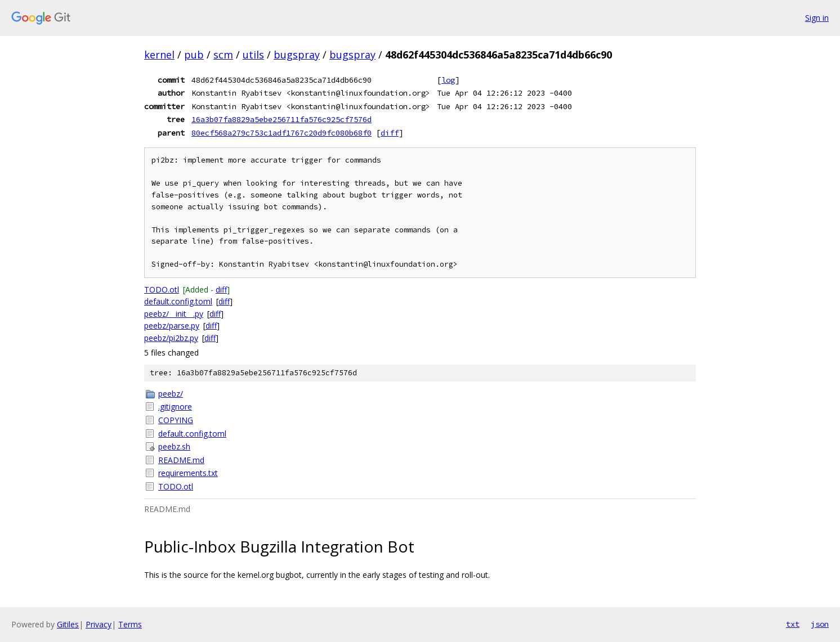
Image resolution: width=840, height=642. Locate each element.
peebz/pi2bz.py (171, 338)
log (448, 80)
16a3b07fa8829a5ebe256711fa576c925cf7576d (282, 119)
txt (793, 624)
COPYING (176, 420)
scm (223, 55)
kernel (159, 55)
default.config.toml (178, 301)
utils (253, 55)
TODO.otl (162, 289)
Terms (130, 624)
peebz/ (171, 394)
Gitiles (68, 624)
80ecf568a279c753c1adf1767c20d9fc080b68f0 (282, 133)
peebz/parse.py (172, 326)
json (820, 624)
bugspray (297, 55)
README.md (181, 460)
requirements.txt (188, 473)
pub (194, 55)
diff (390, 133)
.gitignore (175, 407)
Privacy (99, 624)
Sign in (817, 18)
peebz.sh (174, 446)
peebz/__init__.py (174, 314)
